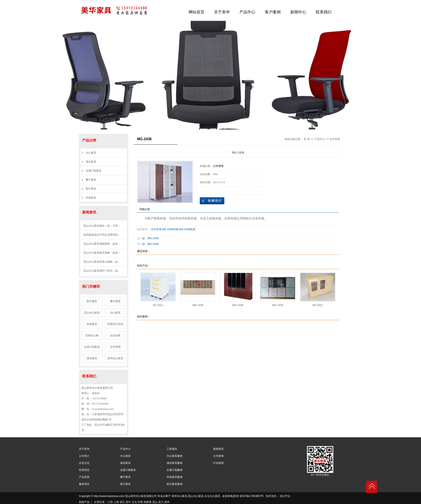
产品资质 (84, 477)
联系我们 (324, 12)
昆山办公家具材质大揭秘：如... (102, 262)
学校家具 (91, 198)
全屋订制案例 (175, 470)
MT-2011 (158, 305)
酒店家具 (91, 162)
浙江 (122, 502)
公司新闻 (218, 456)
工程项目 (172, 449)
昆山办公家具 (92, 313)
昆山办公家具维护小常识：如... (102, 271)
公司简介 (84, 456)
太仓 (134, 502)
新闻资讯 (218, 449)
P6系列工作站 (115, 324)
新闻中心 (298, 12)
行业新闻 (218, 463)
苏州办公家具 (115, 358)
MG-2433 (278, 305)
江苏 (110, 502)
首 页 (307, 139)
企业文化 (84, 463)
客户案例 (273, 12)
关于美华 (222, 12)
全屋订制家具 (94, 171)
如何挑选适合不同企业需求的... (102, 235)
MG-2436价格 (170, 229)
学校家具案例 (175, 477)
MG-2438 (153, 244)
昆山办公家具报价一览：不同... (102, 226)
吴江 (161, 502)
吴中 (128, 502)
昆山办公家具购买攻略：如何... (102, 253)
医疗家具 (91, 189)
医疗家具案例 (175, 484)
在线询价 (212, 201)
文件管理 (115, 347)
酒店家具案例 (175, 463)
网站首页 (196, 12)
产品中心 (247, 12)
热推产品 (84, 502)
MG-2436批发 (187, 229)
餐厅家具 (91, 180)
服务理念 (84, 484)
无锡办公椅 (92, 335)
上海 (116, 502)
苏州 (167, 502)
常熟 (140, 502)
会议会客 (115, 335)
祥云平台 (285, 496)
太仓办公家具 (212, 496)
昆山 (155, 502)
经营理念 (84, 470)
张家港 (148, 502)
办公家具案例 (175, 456)
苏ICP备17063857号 (252, 496)
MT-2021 (318, 305)
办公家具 (91, 153)
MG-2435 (153, 238)
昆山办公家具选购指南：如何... (102, 244)
